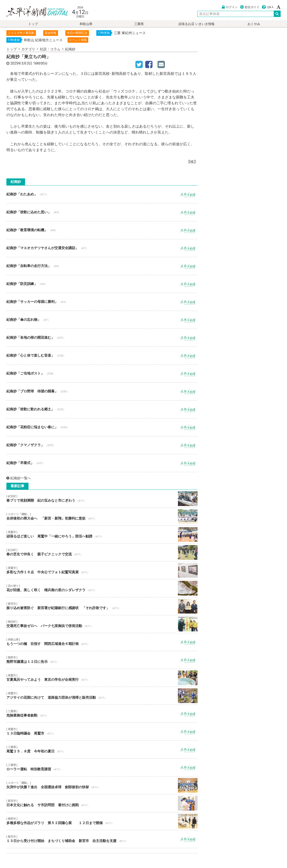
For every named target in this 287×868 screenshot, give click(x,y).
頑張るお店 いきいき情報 (196, 24)
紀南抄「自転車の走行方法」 (102, 266)
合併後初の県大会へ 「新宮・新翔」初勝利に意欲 (102, 517)
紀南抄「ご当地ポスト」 (102, 374)
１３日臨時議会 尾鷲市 (102, 732)
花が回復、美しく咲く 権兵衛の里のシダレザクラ (102, 588)
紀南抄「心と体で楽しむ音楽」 (102, 356)
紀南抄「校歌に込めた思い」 (102, 212)
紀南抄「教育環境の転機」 (102, 230)
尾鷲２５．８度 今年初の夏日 (102, 749)
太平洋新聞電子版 (34, 12)
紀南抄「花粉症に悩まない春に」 (102, 427)
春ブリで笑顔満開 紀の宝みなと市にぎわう (102, 499)
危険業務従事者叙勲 (102, 714)
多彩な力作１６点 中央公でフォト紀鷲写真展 (102, 570)
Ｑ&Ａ (268, 7)
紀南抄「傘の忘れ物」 (102, 320)
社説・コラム (50, 49)
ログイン (230, 7)
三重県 (139, 24)
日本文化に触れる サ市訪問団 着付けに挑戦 (102, 803)
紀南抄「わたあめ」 (102, 194)
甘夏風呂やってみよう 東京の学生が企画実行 (102, 678)
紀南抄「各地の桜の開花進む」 (102, 338)
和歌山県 (86, 24)
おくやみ (254, 24)
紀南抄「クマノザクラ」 (102, 445)
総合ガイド (250, 7)
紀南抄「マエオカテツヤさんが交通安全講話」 (102, 248)
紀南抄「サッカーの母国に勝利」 (102, 302)
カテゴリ (28, 49)
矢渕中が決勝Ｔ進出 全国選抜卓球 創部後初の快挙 (102, 785)
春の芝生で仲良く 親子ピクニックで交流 (102, 552)
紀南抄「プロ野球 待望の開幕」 (102, 391)
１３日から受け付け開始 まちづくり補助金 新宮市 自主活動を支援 (102, 839)
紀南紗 (70, 49)
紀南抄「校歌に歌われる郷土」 (102, 409)
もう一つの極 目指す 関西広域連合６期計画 (102, 642)
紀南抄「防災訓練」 (102, 284)
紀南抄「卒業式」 (102, 463)
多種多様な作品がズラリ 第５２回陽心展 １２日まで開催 (102, 821)
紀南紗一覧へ (19, 478)
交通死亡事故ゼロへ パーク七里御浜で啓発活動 (102, 624)
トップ (33, 24)
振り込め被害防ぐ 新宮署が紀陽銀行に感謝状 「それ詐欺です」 (102, 606)
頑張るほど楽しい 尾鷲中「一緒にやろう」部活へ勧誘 (102, 534)
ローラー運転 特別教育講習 (102, 767)
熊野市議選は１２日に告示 (102, 660)
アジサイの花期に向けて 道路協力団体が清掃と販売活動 (102, 696)
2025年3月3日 (21, 63)
